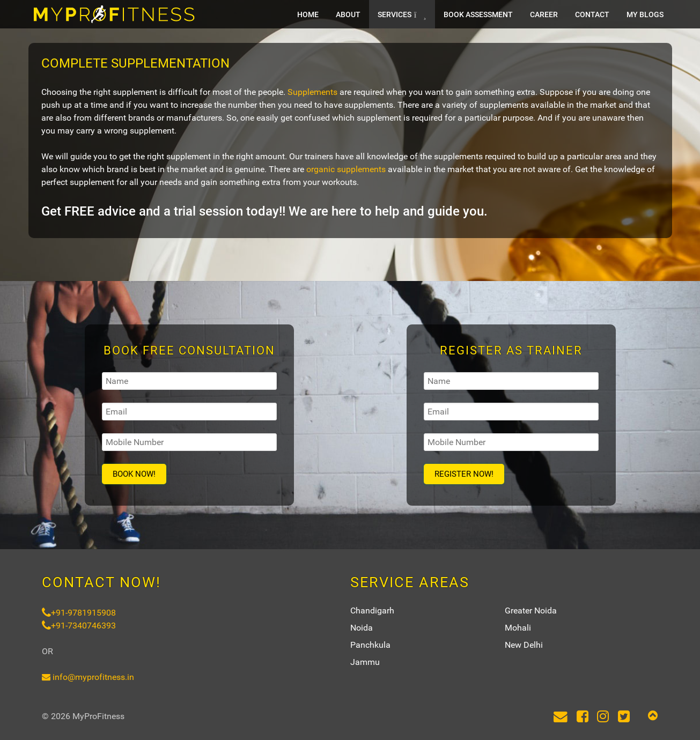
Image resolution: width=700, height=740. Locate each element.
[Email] (560, 717)
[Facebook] (582, 717)
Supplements (312, 92)
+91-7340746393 (79, 626)
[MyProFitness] (114, 14)
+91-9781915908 (79, 613)
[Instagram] (603, 717)
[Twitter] (624, 717)
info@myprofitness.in (88, 677)
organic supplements (346, 169)
